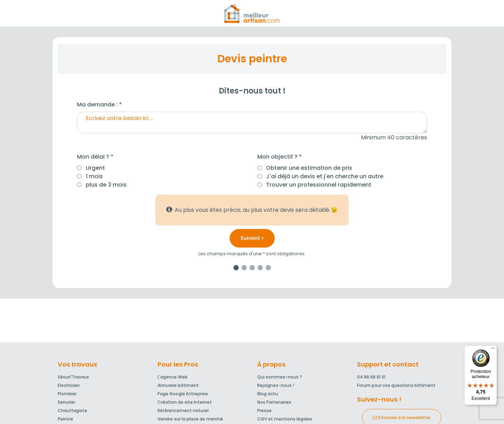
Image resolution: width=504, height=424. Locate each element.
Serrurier (66, 402)
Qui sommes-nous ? (280, 377)
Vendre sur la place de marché (190, 419)
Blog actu (268, 394)
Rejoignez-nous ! (276, 385)
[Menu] (493, 350)
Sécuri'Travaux (73, 377)
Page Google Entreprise (183, 394)
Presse (264, 411)
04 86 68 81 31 (371, 377)
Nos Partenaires (274, 402)
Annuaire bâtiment (178, 385)
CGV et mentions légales (285, 419)
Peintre (65, 419)
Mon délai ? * (95, 157)
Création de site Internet (185, 402)
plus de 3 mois (106, 185)
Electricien (69, 385)
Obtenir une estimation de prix (309, 168)
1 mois (94, 176)
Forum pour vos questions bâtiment (396, 385)
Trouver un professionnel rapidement (319, 185)
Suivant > (252, 238)
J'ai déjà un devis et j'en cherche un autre (325, 176)
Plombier (67, 394)
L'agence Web (173, 377)
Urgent (95, 168)
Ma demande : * (99, 105)
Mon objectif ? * (279, 157)
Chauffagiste (72, 411)
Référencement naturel (183, 411)
